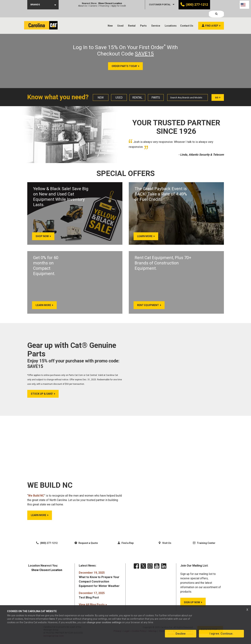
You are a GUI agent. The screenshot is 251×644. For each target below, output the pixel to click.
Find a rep (212, 18)
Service (156, 18)
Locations (171, 18)
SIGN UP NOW (192, 604)
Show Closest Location (110, 3)
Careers (93, 6)
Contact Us (187, 18)
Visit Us (165, 545)
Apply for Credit (119, 6)
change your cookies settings (104, 624)
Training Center (204, 545)
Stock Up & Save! (42, 396)
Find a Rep (126, 545)
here (52, 621)
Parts (143, 18)
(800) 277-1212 (197, 5)
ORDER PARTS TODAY (124, 66)
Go (217, 97)
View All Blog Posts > (93, 607)
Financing (104, 6)
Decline (181, 636)
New (110, 18)
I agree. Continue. (221, 636)
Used (120, 18)
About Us (83, 6)
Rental (132, 18)
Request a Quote (86, 545)
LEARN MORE (39, 517)
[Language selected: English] (244, 5)
